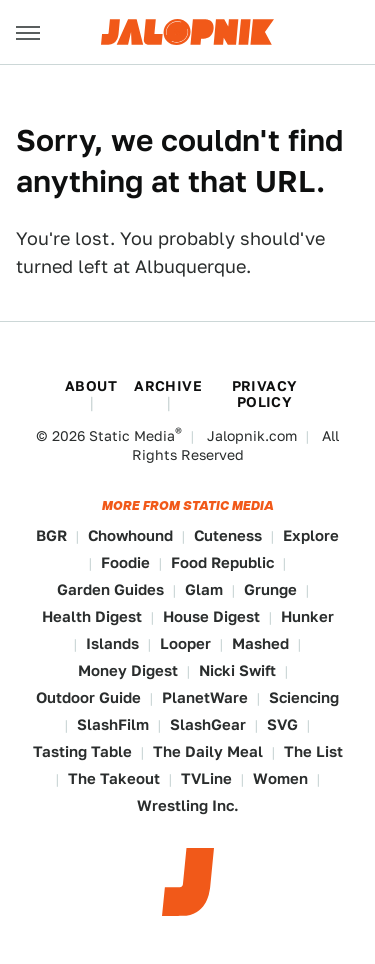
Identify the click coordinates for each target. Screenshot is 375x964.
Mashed (260, 643)
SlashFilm (113, 724)
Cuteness (228, 535)
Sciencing (304, 697)
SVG (282, 724)
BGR (51, 535)
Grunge (270, 589)
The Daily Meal (208, 751)
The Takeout (114, 778)
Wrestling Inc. (188, 805)
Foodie (125, 562)
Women (280, 778)
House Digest (211, 616)
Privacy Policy (265, 394)
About (91, 386)
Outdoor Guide (88, 697)
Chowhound (130, 535)
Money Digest (128, 670)
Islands (112, 643)
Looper (185, 643)
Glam (204, 589)
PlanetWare (205, 697)
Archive (168, 386)
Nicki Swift (237, 670)
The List (313, 751)
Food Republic (222, 562)
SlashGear (208, 724)
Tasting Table (82, 751)
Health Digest (92, 616)
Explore (311, 535)
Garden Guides (110, 589)
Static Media (132, 436)
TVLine (206, 778)
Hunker (307, 616)
